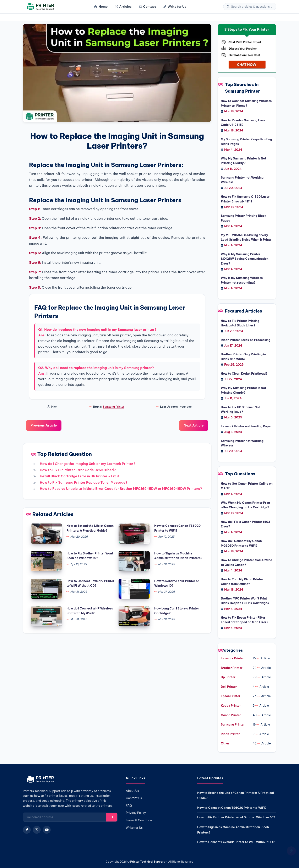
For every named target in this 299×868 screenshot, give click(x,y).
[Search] (252, 7)
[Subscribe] (112, 817)
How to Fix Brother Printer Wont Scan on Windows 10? (236, 817)
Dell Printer (229, 687)
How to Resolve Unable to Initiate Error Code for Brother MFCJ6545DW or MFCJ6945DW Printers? (121, 489)
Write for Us (175, 7)
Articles (123, 7)
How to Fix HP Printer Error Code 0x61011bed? (78, 470)
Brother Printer (232, 668)
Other (225, 743)
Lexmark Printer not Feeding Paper (246, 426)
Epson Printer (231, 696)
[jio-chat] (247, 48)
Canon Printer (231, 715)
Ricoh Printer (230, 734)
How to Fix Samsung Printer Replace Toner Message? (84, 482)
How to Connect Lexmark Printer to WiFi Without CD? (236, 842)
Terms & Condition (139, 820)
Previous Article (44, 425)
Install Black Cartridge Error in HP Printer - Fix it (80, 476)
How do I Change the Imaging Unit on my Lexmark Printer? (88, 464)
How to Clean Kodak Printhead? (244, 374)
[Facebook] (27, 830)
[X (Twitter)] (37, 830)
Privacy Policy (136, 813)
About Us (132, 791)
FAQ (129, 805)
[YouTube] (47, 830)
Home (101, 7)
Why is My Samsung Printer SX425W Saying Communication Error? (245, 259)
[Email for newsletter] (65, 817)
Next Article (194, 425)
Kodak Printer (231, 706)
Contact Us (134, 798)
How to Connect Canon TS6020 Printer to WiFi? (232, 808)
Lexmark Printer (232, 658)
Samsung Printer (114, 407)
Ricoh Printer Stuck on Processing (246, 340)
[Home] (40, 7)
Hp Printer (228, 677)
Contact (147, 7)
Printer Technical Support (147, 862)
